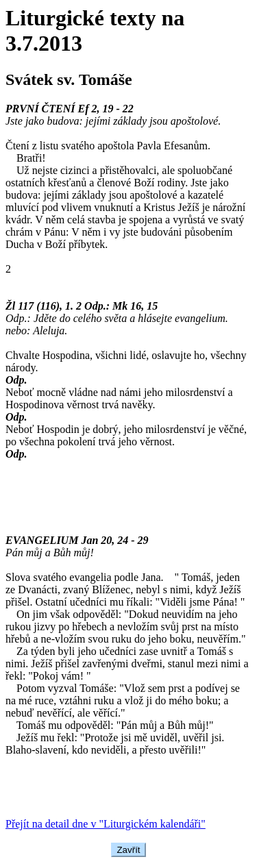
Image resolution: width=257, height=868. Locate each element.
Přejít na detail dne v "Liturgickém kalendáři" (106, 824)
